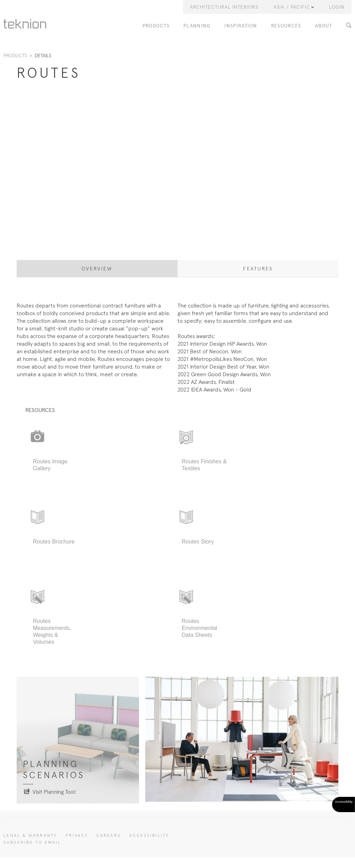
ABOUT (324, 26)
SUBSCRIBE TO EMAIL (32, 842)
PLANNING (197, 26)
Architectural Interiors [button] (224, 7)
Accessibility (149, 835)
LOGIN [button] (337, 7)
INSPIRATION (241, 26)
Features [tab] (258, 269)
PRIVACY (77, 835)
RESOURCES (286, 26)
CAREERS (109, 835)
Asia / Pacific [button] (294, 7)
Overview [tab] (97, 269)
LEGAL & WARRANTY (30, 835)
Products (15, 56)
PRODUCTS (156, 26)
